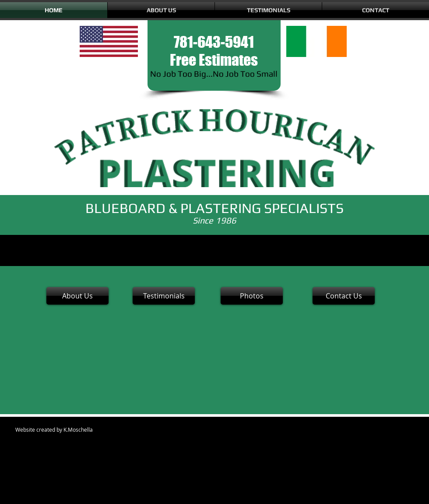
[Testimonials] (164, 296)
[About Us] (77, 296)
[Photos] (252, 296)
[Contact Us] (344, 296)
